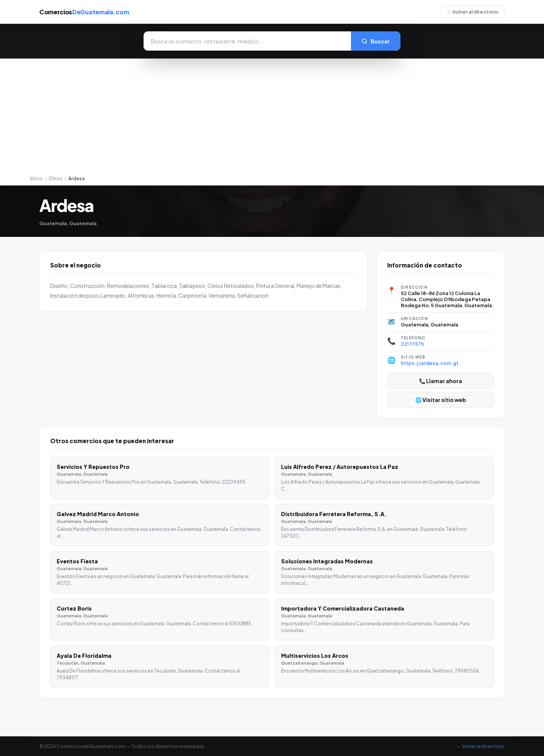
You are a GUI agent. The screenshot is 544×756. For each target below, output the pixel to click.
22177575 (412, 344)
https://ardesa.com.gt (430, 363)
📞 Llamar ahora (440, 381)
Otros (56, 179)
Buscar (376, 41)
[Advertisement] (272, 119)
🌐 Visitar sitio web (441, 400)
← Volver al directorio (472, 12)
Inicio (36, 179)
